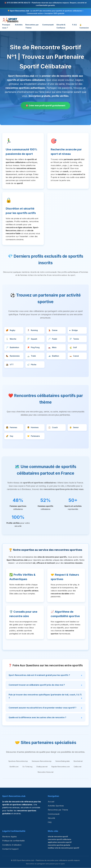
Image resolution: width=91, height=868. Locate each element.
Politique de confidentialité (13, 841)
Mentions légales (10, 837)
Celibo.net (78, 767)
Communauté (48, 25)
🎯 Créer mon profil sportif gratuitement (46, 106)
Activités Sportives (56, 806)
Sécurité (51, 818)
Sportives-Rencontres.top (18, 761)
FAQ (50, 822)
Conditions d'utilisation (12, 845)
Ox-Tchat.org (27, 767)
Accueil (51, 802)
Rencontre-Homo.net (46, 772)
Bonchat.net (78, 761)
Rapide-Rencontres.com (61, 767)
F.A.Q (74, 25)
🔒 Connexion (84, 26)
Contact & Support (10, 849)
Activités (19, 25)
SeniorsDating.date (63, 761)
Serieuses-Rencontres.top (42, 761)
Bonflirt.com (14, 767)
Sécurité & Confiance (61, 26)
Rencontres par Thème (32, 26)
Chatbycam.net (42, 767)
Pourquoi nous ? (6, 26)
